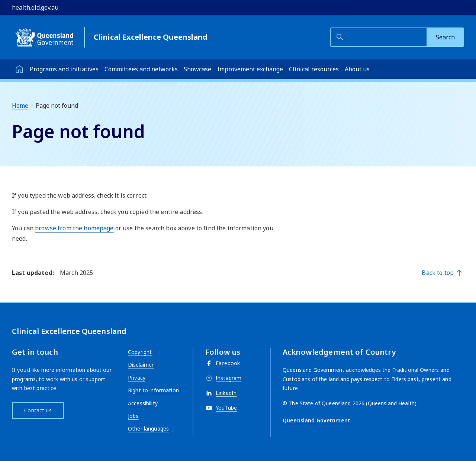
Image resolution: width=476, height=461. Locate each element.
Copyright (140, 352)
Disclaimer (141, 365)
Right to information (153, 390)
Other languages (148, 428)
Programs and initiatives (64, 69)
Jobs (133, 416)
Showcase (197, 69)
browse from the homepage (74, 228)
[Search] (445, 37)
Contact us (38, 410)
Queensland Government (316, 420)
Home (20, 105)
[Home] (19, 69)
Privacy (137, 378)
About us (357, 69)
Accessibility (143, 403)
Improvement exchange (250, 69)
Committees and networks (141, 69)
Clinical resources (314, 69)
